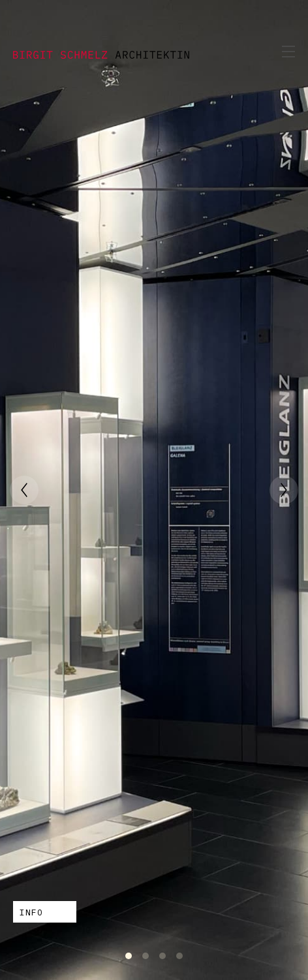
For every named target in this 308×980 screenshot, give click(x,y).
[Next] (284, 490)
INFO (31, 912)
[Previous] (24, 490)
